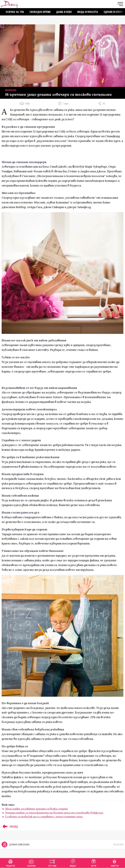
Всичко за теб (15, 12)
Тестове (52, 863)
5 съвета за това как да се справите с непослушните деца (44, 816)
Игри (94, 863)
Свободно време (40, 12)
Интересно (11, 90)
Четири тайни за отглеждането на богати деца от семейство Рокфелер (54, 813)
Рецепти (10, 863)
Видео (73, 863)
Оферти (115, 863)
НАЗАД (10, 827)
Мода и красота (88, 12)
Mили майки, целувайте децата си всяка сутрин (36, 809)
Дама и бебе (64, 12)
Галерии (31, 863)
